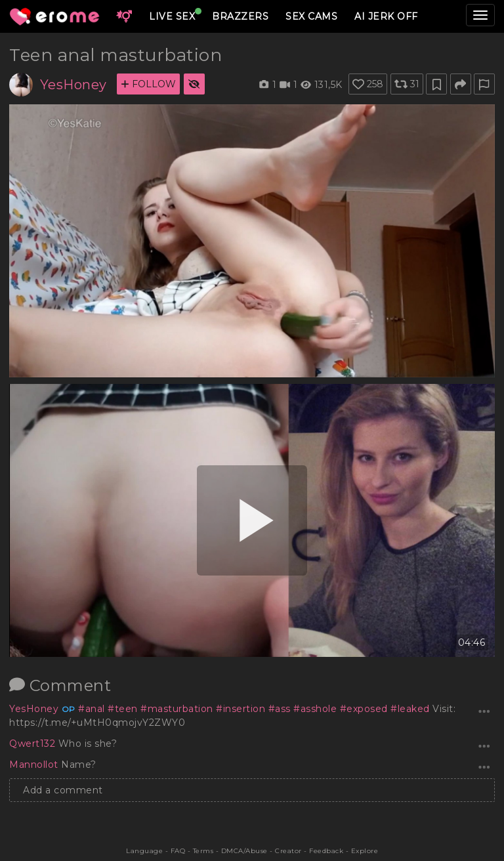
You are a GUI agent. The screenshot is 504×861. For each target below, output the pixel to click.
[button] (124, 16)
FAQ (178, 851)
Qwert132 (34, 744)
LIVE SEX (172, 16)
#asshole (315, 709)
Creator (288, 851)
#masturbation (177, 709)
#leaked (410, 709)
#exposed (364, 709)
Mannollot (35, 765)
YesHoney (73, 85)
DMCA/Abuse (244, 851)
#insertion (241, 709)
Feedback (326, 851)
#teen (123, 709)
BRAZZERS (240, 16)
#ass (280, 709)
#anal (92, 709)
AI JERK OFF (386, 16)
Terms (203, 851)
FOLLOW (148, 84)
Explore (365, 851)
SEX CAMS (311, 16)
